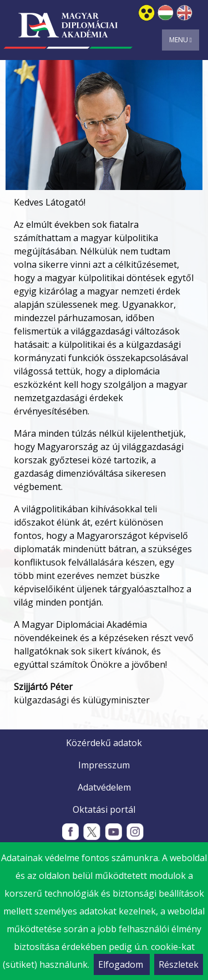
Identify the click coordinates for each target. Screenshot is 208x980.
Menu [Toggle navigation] (181, 40)
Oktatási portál (104, 809)
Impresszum (104, 765)
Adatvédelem (104, 787)
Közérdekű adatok (104, 743)
